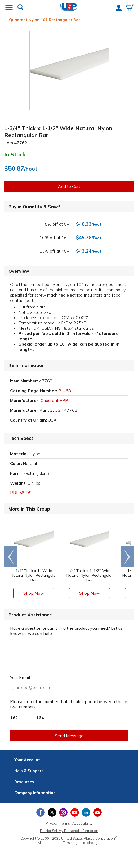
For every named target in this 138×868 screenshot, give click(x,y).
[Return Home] (69, 8)
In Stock (15, 154)
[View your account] (119, 8)
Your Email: (20, 677)
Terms (65, 823)
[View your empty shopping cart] (130, 8)
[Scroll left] (11, 557)
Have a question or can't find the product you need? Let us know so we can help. (66, 631)
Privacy (52, 823)
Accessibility (82, 823)
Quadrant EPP (54, 400)
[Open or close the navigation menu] (9, 8)
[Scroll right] (127, 557)
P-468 (65, 391)
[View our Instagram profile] (63, 812)
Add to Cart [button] (69, 186)
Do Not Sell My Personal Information (69, 831)
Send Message (69, 736)
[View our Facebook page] (41, 812)
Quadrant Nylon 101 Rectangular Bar (44, 20)
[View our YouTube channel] (75, 812)
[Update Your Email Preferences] (97, 812)
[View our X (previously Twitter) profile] (52, 812)
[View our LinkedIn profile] (86, 812)
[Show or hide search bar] (21, 8)
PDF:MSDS (21, 493)
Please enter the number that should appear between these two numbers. (69, 704)
